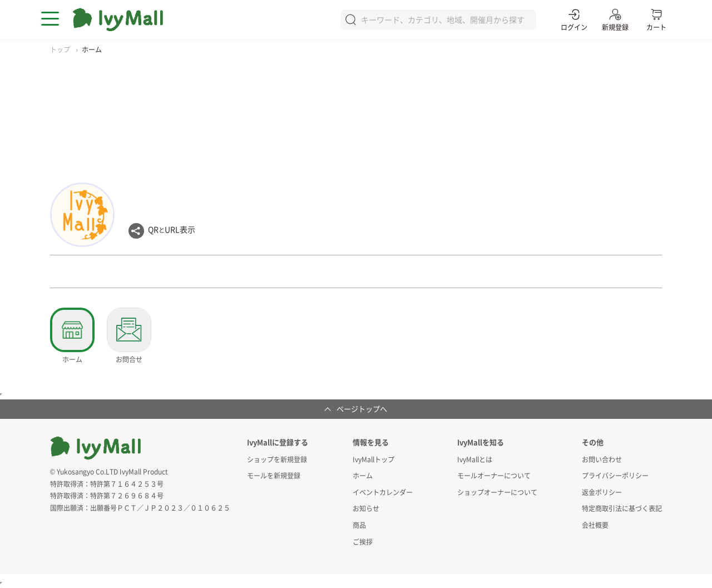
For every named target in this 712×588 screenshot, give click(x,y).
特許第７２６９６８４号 (127, 495)
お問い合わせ (602, 459)
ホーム (363, 475)
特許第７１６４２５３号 (127, 484)
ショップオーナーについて (497, 492)
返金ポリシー (602, 492)
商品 (359, 525)
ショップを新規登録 (277, 459)
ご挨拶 (363, 542)
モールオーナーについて (494, 475)
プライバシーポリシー (615, 475)
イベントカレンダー (383, 492)
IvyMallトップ (374, 459)
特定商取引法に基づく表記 (622, 508)
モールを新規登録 (274, 475)
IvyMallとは (475, 459)
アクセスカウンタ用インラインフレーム (1, 583)
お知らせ (366, 508)
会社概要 (595, 525)
